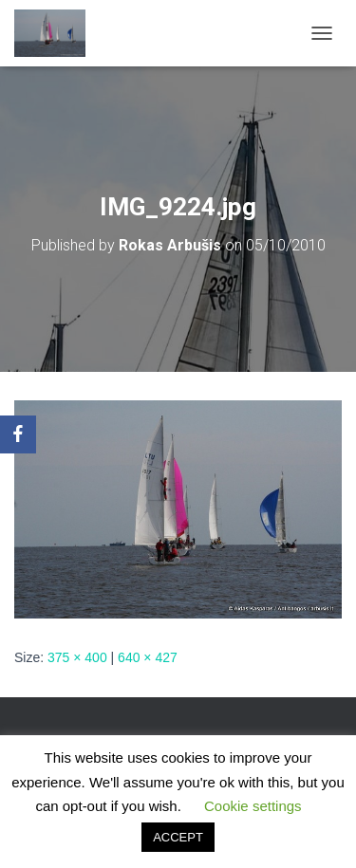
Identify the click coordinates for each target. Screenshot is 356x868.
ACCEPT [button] (178, 837)
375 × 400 (77, 657)
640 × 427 (148, 657)
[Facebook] (18, 434)
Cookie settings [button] (253, 806)
